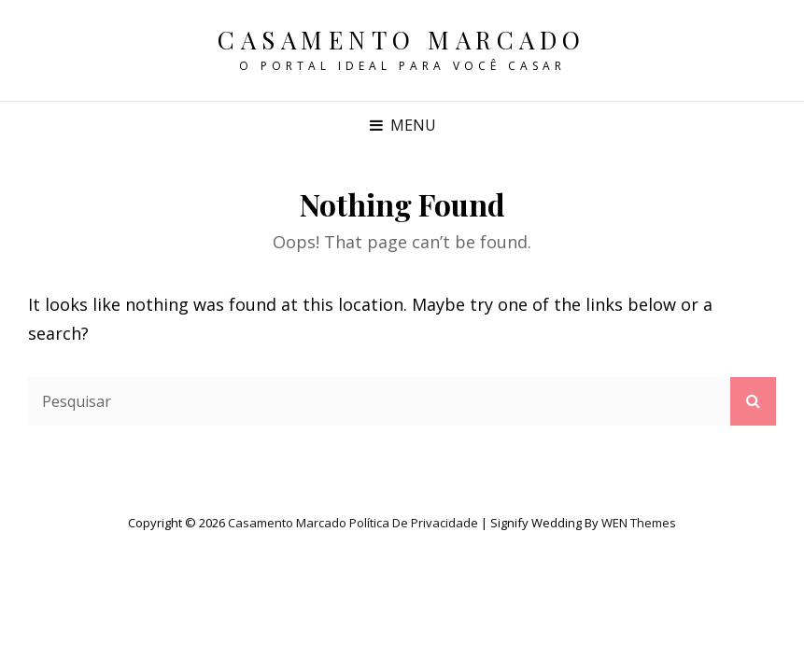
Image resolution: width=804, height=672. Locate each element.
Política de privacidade (414, 523)
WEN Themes (639, 523)
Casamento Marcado (402, 40)
